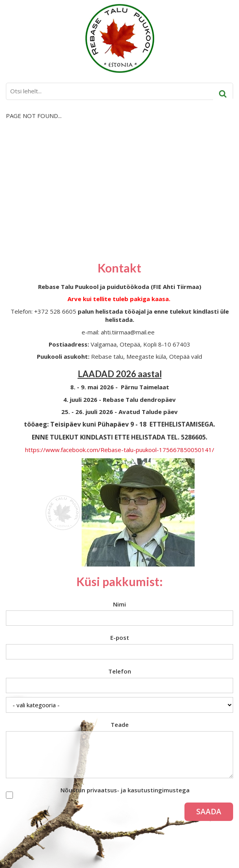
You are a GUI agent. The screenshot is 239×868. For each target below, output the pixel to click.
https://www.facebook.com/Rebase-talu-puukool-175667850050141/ (120, 450)
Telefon (120, 671)
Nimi (119, 604)
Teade (120, 725)
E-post (120, 637)
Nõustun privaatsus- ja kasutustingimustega (125, 790)
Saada (209, 812)
